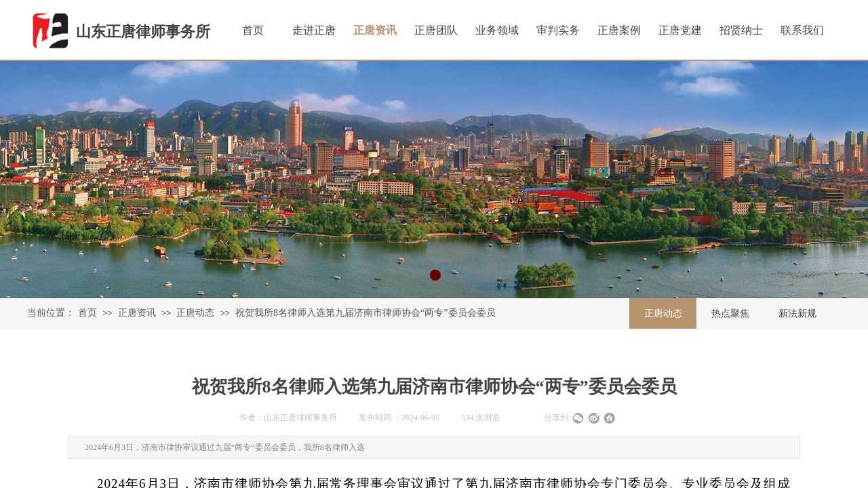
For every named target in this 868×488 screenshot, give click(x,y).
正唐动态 (195, 313)
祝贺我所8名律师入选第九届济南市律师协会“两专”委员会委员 (365, 313)
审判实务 (558, 30)
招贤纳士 (741, 30)
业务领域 (497, 30)
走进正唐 (314, 30)
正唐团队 (436, 30)
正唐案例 (619, 30)
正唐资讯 (137, 313)
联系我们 (802, 30)
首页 (87, 313)
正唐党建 (680, 30)
